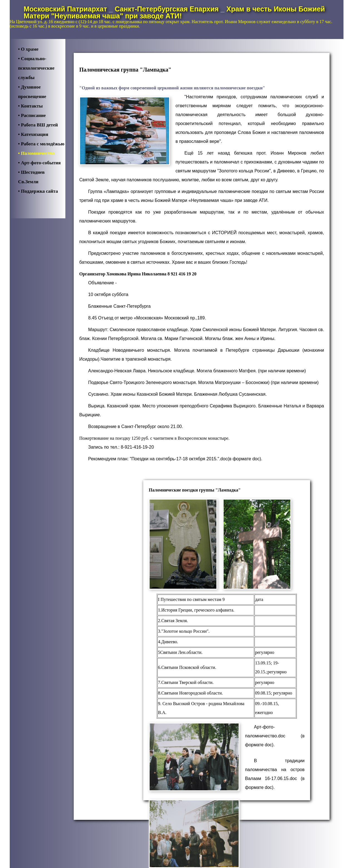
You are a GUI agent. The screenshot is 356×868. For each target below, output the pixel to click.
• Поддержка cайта (38, 191)
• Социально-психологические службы (36, 68)
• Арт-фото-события (39, 163)
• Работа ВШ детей (38, 125)
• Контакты (30, 106)
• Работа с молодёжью (41, 144)
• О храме (28, 49)
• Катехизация (33, 134)
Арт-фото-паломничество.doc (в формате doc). (275, 736)
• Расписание (32, 115)
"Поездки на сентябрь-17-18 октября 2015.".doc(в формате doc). (196, 459)
